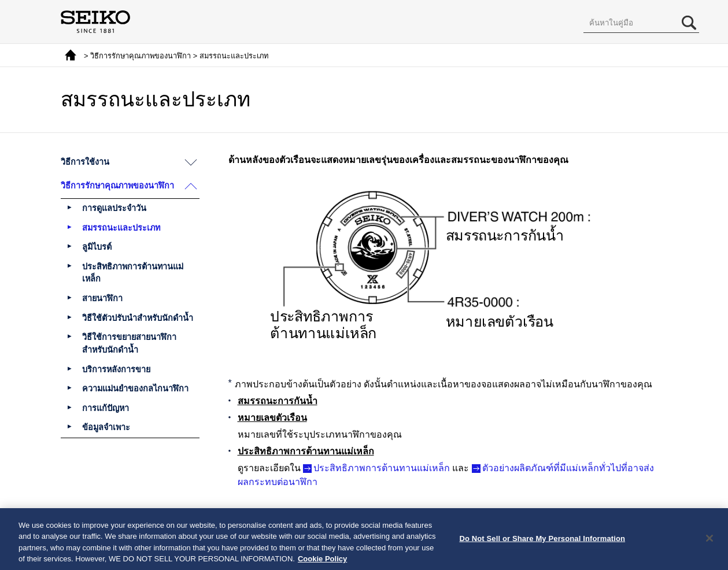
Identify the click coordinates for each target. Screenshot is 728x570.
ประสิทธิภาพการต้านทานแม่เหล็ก (382, 468)
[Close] (709, 541)
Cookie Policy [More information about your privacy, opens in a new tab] (322, 562)
